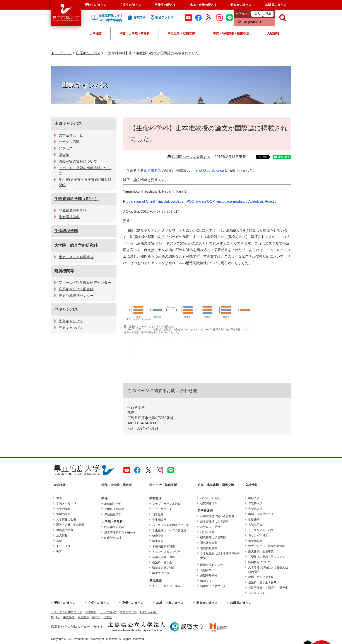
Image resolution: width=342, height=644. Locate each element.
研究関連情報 (209, 503)
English (56, 617)
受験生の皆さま (96, 5)
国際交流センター (212, 565)
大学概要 (96, 34)
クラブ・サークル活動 (166, 504)
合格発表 (254, 519)
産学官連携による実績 (214, 521)
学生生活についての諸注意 (169, 530)
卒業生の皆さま (165, 5)
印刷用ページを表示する (191, 157)
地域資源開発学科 (73, 210)
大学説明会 (255, 525)
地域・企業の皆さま (203, 5)
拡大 (257, 14)
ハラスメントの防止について (171, 525)
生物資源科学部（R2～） (76, 199)
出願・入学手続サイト (262, 514)
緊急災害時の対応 (164, 568)
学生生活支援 (161, 573)
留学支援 (206, 581)
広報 (59, 541)
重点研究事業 (209, 543)
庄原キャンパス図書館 (76, 289)
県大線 (64, 155)
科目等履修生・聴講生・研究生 (268, 588)
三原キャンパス (71, 328)
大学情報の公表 (66, 519)
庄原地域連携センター (76, 296)
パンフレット (257, 593)
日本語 (108, 617)
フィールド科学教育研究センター (85, 283)
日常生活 (158, 514)
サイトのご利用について (67, 612)
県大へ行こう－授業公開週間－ (268, 546)
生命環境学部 (66, 231)
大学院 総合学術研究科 (76, 245)
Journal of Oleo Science (205, 171)
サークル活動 (69, 142)
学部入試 (254, 498)
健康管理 (158, 536)
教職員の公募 (65, 530)
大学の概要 (63, 509)
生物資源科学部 (114, 509)
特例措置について (260, 562)
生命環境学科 (69, 217)
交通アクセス (128, 612)
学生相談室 (159, 520)
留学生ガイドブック (213, 586)
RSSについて (108, 612)
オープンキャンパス (261, 530)
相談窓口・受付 (210, 527)
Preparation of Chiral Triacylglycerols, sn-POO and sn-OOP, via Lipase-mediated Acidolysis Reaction (201, 201)
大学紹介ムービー (73, 135)
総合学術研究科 (114, 527)
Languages (250, 22)
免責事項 (91, 612)
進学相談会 (255, 541)
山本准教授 (153, 171)
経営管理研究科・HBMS (120, 533)
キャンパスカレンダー (166, 552)
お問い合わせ (148, 612)
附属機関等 (64, 271)
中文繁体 (83, 617)
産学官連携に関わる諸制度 (217, 516)
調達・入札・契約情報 (70, 525)
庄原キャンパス (88, 53)
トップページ (62, 53)
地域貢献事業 (209, 548)
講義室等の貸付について (78, 161)
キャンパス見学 (258, 535)
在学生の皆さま (131, 5)
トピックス (63, 546)
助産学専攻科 (113, 538)
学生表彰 (158, 541)
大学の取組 (63, 514)
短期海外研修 (209, 575)
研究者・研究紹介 (212, 498)
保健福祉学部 (113, 514)
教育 (59, 551)
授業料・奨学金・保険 (262, 582)
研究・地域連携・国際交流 (231, 34)
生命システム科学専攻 (76, 257)
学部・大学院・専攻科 (135, 34)
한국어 (96, 617)
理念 (59, 498)
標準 (268, 14)
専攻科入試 (255, 503)
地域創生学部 (113, 504)
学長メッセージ (66, 503)
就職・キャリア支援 (261, 577)
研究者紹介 (207, 532)
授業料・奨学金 (162, 562)
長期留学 (206, 570)
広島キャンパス (71, 321)
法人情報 (62, 535)
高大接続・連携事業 (261, 551)
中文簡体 (69, 617)
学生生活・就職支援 (181, 34)
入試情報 (273, 34)
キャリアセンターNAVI (167, 586)
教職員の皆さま (276, 5)
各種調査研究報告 (164, 546)
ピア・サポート (162, 509)
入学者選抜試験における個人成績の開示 (268, 570)
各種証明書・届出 (164, 557)
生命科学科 (136, 407)
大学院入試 (255, 509)
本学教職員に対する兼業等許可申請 (220, 556)
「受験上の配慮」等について (267, 557)
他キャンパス (66, 309)
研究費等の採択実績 (213, 538)
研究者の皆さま (241, 5)
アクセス (66, 148)
